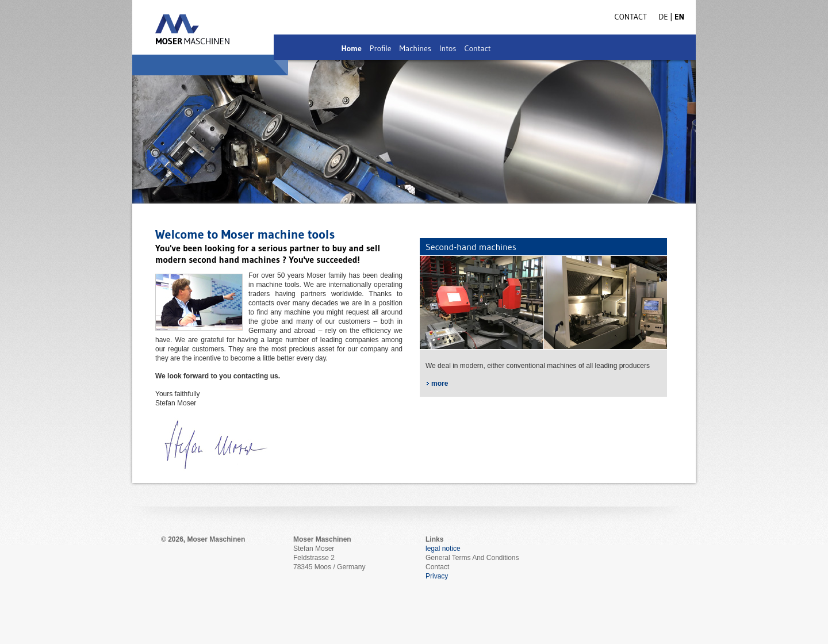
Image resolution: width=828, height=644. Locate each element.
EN (679, 17)
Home (351, 48)
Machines (415, 48)
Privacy (437, 576)
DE (664, 17)
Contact (477, 48)
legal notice (443, 549)
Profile (381, 48)
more (440, 384)
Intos (448, 48)
